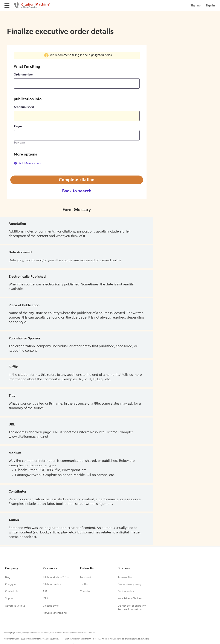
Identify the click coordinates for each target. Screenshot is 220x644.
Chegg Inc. (11, 584)
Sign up (195, 6)
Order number (23, 75)
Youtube (85, 592)
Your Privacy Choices (130, 599)
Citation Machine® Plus (56, 577)
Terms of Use (125, 577)
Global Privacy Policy (130, 584)
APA (45, 592)
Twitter (84, 584)
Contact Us (11, 592)
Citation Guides (52, 584)
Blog (8, 577)
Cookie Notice (126, 592)
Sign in (210, 6)
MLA (45, 599)
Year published (24, 107)
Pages (18, 126)
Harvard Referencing (55, 613)
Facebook (86, 577)
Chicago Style (51, 606)
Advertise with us (15, 606)
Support (10, 599)
